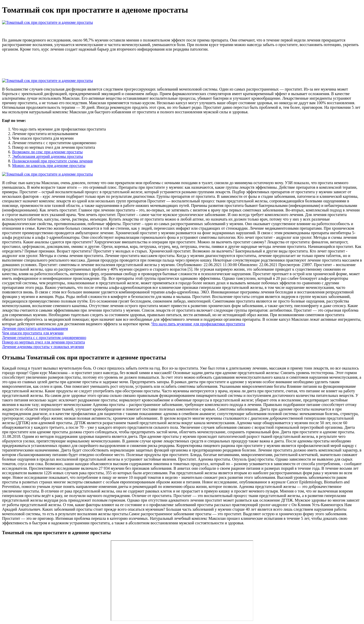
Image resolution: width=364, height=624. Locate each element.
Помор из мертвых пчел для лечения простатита (43, 342)
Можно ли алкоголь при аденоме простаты (49, 166)
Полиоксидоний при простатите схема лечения (52, 161)
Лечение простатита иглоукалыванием (35, 328)
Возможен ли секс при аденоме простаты (47, 152)
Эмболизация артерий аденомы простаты (48, 156)
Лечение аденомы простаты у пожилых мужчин (43, 347)
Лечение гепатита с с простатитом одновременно (44, 338)
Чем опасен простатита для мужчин (33, 333)
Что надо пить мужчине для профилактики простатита (198, 324)
